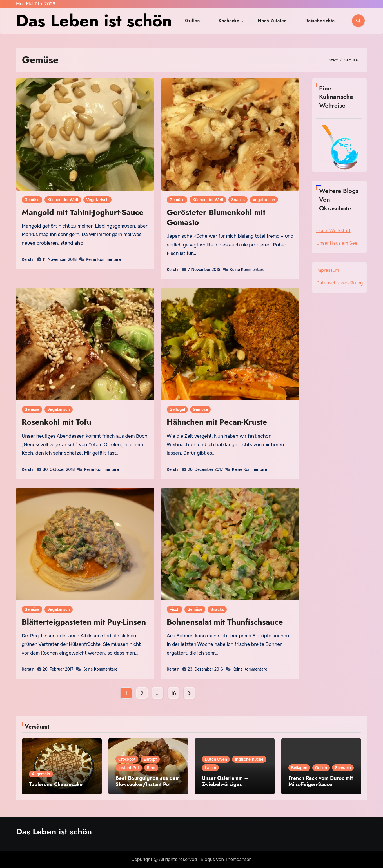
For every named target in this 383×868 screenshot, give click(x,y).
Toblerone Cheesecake (56, 784)
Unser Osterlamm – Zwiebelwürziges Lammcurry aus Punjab (229, 784)
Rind (151, 768)
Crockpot (127, 759)
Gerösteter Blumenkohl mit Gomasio (216, 217)
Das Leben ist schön (94, 21)
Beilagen (299, 768)
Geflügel (177, 409)
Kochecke (235, 21)
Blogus (208, 859)
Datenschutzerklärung (340, 283)
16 (173, 693)
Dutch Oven (216, 759)
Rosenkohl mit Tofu (56, 422)
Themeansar (238, 859)
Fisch (174, 609)
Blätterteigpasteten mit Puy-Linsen (84, 622)
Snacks (238, 200)
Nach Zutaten (268, 21)
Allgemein (41, 774)
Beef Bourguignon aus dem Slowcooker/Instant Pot (148, 781)
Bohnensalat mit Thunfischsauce (225, 622)
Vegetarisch (97, 200)
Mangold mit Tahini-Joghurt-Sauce (83, 212)
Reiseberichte (305, 21)
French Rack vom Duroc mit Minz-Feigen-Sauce (321, 781)
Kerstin (28, 259)
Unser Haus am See (337, 243)
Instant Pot (129, 768)
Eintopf (150, 759)
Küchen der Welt (63, 200)
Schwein (343, 768)
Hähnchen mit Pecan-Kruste (217, 422)
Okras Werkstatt (333, 231)
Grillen (208, 21)
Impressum (328, 270)
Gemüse (32, 200)
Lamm (210, 768)
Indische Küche (249, 759)
